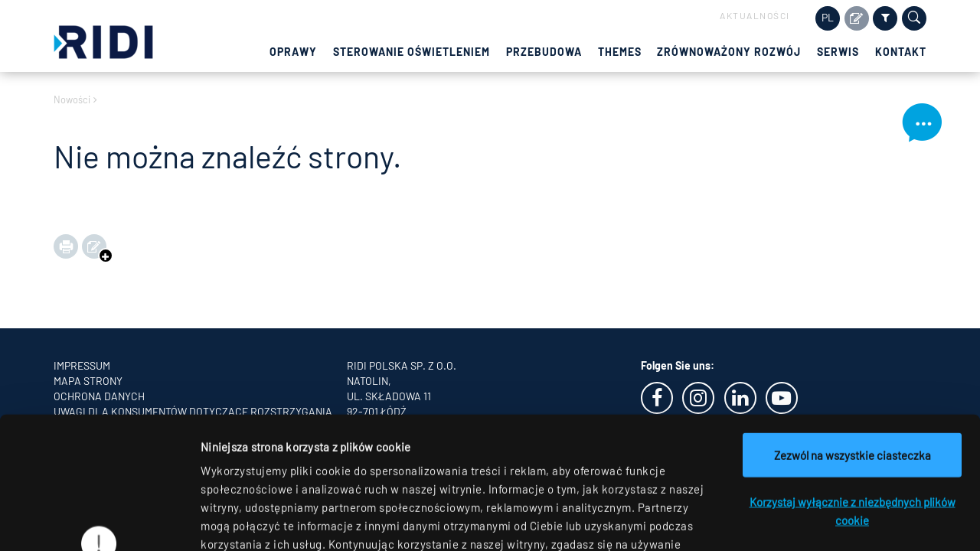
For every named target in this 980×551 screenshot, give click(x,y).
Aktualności (755, 15)
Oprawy (293, 52)
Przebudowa (544, 52)
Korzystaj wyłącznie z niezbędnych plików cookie (853, 390)
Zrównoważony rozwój (729, 52)
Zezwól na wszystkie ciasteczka (853, 334)
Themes (620, 52)
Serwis (838, 52)
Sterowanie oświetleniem (412, 52)
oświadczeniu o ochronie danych (330, 459)
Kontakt (901, 52)
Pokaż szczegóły (794, 521)
